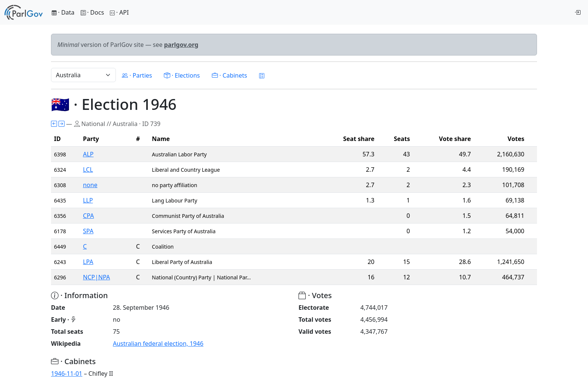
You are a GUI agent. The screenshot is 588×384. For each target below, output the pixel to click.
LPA (88, 262)
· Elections (182, 75)
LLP (88, 200)
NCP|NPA (96, 277)
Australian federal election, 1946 (158, 343)
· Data (63, 12)
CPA (88, 216)
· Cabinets (229, 75)
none (90, 185)
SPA (88, 231)
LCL (88, 169)
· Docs (92, 12)
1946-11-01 (67, 373)
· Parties (137, 75)
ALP (88, 154)
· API (119, 12)
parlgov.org (181, 45)
